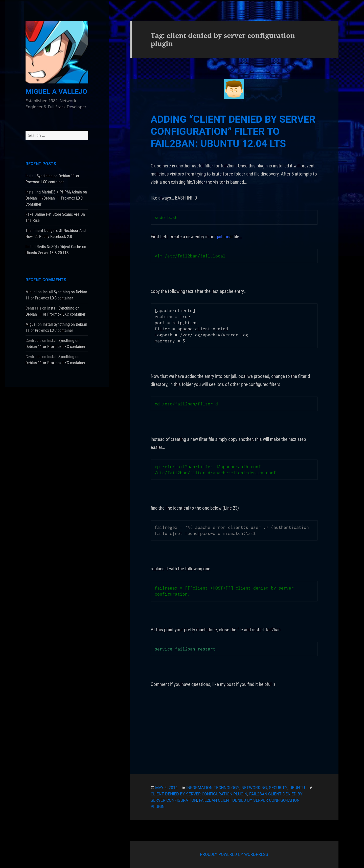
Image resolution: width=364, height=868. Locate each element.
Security (278, 788)
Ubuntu (297, 788)
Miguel (31, 292)
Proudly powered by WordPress (234, 854)
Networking (254, 788)
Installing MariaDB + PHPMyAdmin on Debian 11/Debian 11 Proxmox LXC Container (56, 198)
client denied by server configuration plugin (199, 794)
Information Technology (213, 788)
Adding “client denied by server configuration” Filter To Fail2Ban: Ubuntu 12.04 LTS (233, 132)
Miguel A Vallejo (56, 92)
